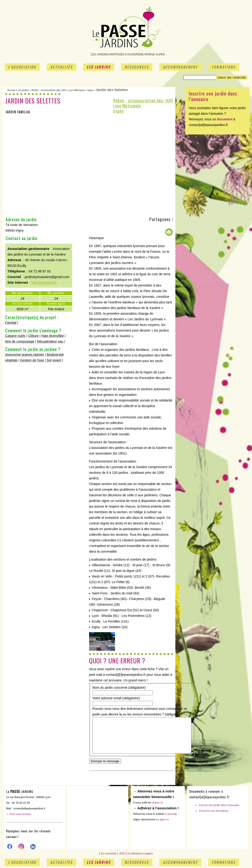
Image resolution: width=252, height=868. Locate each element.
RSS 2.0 (124, 856)
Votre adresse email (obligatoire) (116, 698)
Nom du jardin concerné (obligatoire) (119, 688)
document (225, 119)
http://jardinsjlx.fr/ (44, 283)
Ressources (137, 67)
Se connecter (109, 856)
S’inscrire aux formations (214, 813)
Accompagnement (180, 67)
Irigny (90, 90)
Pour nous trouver (20, 816)
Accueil (11, 90)
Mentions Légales (142, 856)
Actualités (61, 67)
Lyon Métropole (77, 90)
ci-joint (169, 816)
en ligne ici (162, 822)
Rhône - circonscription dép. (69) (49, 90)
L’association (22, 67)
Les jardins (99, 67)
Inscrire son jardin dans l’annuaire (219, 807)
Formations (224, 67)
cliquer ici (157, 805)
